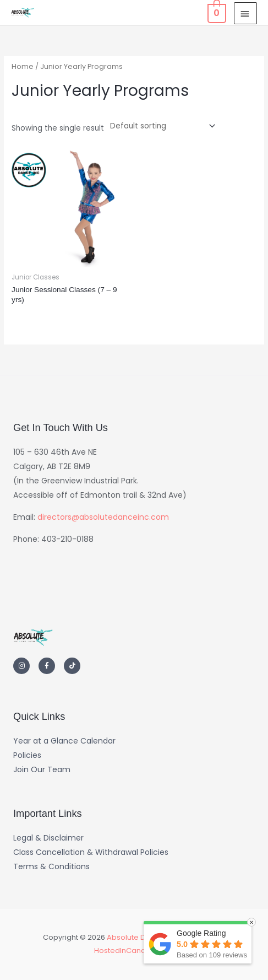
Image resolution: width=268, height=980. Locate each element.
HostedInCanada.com (134, 951)
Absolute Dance (135, 937)
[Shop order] (161, 126)
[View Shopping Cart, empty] (216, 13)
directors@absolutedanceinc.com (103, 517)
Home (23, 66)
